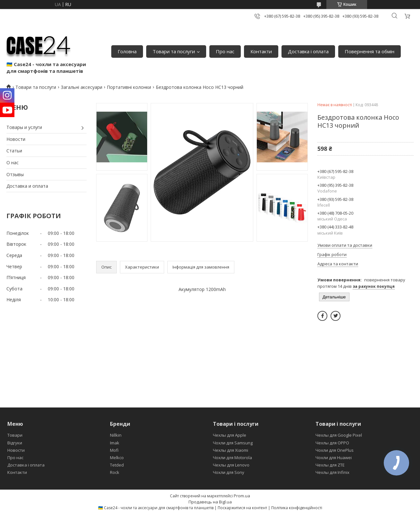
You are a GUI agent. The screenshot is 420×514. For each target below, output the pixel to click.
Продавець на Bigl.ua (210, 502)
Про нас (225, 51)
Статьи (14, 151)
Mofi (114, 450)
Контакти (261, 51)
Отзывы (15, 174)
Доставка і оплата (308, 51)
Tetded (117, 465)
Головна (127, 51)
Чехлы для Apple (230, 435)
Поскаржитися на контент (242, 508)
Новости (16, 139)
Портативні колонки (129, 87)
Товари (15, 435)
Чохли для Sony (229, 472)
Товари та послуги (174, 51)
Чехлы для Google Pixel (339, 435)
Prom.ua (242, 496)
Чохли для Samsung (233, 443)
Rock (115, 472)
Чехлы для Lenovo (231, 465)
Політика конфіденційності (297, 508)
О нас (13, 163)
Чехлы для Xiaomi (231, 450)
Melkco (117, 458)
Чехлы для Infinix (332, 472)
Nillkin (116, 435)
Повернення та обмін (370, 51)
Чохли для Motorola (232, 458)
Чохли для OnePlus (335, 450)
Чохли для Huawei (334, 458)
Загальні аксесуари (82, 87)
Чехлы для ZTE (330, 465)
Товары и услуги (24, 127)
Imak (115, 443)
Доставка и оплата (27, 186)
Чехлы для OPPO (332, 443)
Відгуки (15, 443)
